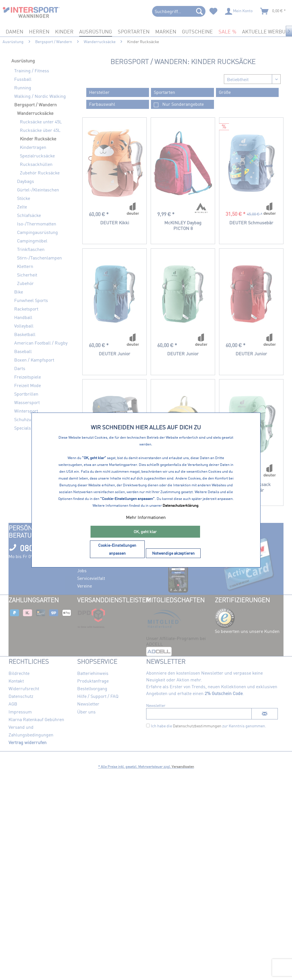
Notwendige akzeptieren (173, 553)
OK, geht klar (145, 532)
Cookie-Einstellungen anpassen (117, 549)
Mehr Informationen (146, 517)
